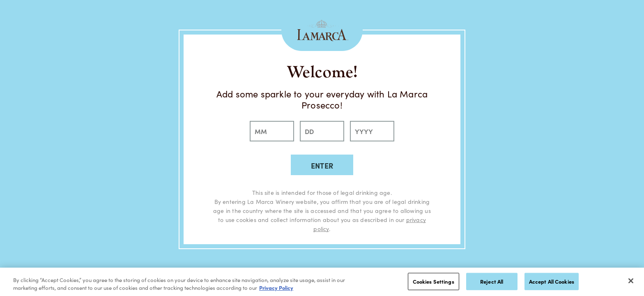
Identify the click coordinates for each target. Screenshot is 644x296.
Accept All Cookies (552, 281)
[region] (322, 282)
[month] (272, 131)
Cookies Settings (434, 281)
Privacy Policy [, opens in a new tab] (276, 288)
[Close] (631, 281)
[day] (322, 131)
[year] (372, 131)
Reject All (492, 281)
